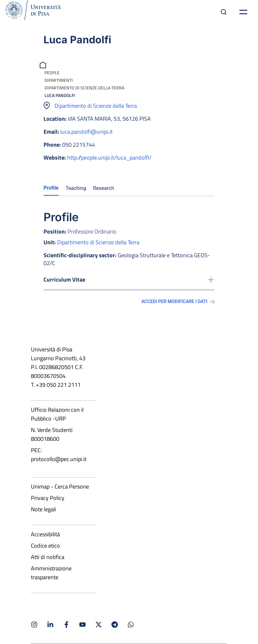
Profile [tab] (51, 188)
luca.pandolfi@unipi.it (86, 132)
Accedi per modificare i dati (178, 302)
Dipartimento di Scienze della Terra (84, 88)
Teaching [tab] (76, 188)
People (52, 73)
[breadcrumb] (44, 64)
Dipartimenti (59, 80)
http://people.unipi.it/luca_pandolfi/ (109, 158)
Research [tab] (103, 188)
